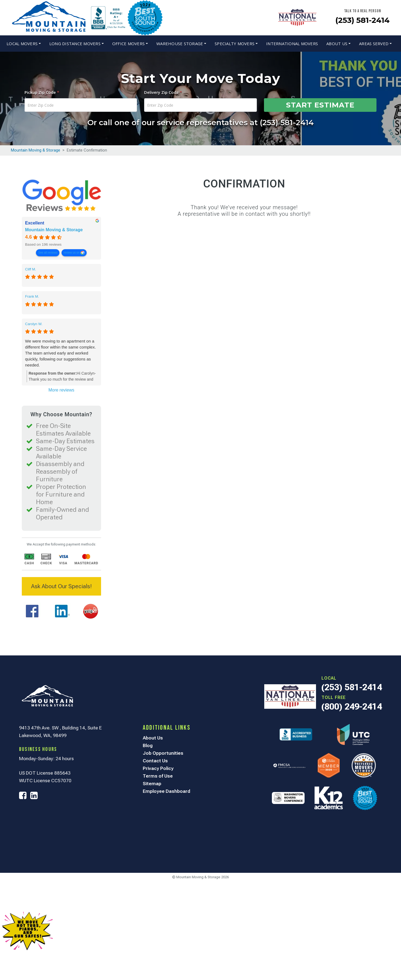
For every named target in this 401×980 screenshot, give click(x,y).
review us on (72, 253)
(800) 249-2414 (352, 707)
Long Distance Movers (75, 44)
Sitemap (152, 784)
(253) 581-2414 (362, 20)
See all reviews (48, 253)
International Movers (292, 44)
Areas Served (374, 44)
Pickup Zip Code (42, 92)
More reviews (61, 390)
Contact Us (155, 761)
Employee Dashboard (166, 791)
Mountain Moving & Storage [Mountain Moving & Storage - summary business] (54, 230)
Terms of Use (158, 776)
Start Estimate (320, 105)
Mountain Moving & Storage (36, 150)
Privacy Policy (158, 768)
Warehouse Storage (180, 44)
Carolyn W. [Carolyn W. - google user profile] (34, 324)
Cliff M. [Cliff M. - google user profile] (31, 269)
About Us (337, 44)
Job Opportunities (163, 753)
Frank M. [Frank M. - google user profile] (32, 296)
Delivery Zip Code (163, 92)
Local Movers (22, 44)
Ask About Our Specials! (61, 586)
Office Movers (128, 44)
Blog (148, 745)
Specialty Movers (235, 44)
